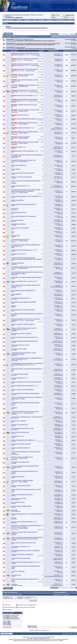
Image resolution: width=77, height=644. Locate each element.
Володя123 (14, 523)
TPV (12, 56)
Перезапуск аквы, (25, 462)
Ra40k (13, 469)
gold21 (13, 120)
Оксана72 (14, 487)
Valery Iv (13, 251)
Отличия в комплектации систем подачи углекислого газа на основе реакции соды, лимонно (27, 258)
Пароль (53, 17)
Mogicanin (14, 102)
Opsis (13, 292)
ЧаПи (35, 20)
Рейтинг (41, 51)
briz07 (60, 441)
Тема (12, 51)
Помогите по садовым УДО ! (20, 425)
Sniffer (60, 162)
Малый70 (14, 221)
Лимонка (14, 306)
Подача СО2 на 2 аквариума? (20, 228)
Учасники (41, 20)
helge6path (58, 55)
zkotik (13, 325)
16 (67, 182)
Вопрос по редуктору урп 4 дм (20, 345)
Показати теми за (30, 597)
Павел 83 (13, 507)
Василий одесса (15, 454)
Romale (59, 116)
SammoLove (14, 355)
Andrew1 (59, 303)
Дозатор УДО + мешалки (19, 421)
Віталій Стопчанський (39, 638)
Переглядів (73, 51)
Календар (50, 20)
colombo (59, 138)
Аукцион (19, 20)
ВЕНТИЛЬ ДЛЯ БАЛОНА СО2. (20, 432)
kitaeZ (60, 182)
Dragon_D (59, 548)
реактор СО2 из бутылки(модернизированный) (25, 393)
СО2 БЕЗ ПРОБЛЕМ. (18, 263)
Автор (16, 51)
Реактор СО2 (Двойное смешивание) (22, 554)
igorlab (60, 449)
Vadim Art (13, 288)
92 (67, 482)
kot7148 (13, 242)
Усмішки (5, 622)
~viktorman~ (14, 395)
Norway (13, 279)
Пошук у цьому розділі (70, 37)
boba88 (13, 82)
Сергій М (59, 66)
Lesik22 (13, 201)
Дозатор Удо (15, 208)
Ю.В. (12, 371)
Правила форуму (7, 627)
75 (67, 138)
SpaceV (13, 405)
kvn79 (13, 255)
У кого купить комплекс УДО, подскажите (23, 216)
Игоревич (14, 441)
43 (67, 186)
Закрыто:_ (21, 177)
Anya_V (13, 474)
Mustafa (13, 581)
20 (67, 119)
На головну (66, 634)
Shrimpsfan (58, 387)
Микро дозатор (16, 169)
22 (67, 286)
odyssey (13, 576)
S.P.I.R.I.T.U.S (15, 529)
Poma (13, 163)
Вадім (60, 365)
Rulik (60, 225)
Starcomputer (14, 77)
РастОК (59, 507)
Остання (72, 34)
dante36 (13, 282)
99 (67, 111)
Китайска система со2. (18, 477)
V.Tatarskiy (14, 225)
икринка (59, 299)
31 (67, 404)
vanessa (13, 148)
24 (67, 338)
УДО (13, 232)
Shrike (13, 383)
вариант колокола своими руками (21, 506)
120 (67, 91)
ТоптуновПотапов (57, 187)
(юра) (13, 233)
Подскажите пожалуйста (19, 224)
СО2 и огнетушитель (17, 220)
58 (67, 106)
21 (67, 151)
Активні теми (8, 20)
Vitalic (60, 92)
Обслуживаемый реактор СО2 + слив (22, 428)
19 (67, 299)
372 (67, 86)
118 (67, 241)
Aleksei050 (59, 496)
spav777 (13, 61)
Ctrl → (67, 34)
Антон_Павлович (57, 129)
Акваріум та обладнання (37, 15)
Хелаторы (14, 408)
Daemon (13, 129)
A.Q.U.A (13, 194)
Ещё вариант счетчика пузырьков (21, 333)
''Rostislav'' (14, 556)
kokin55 (13, 478)
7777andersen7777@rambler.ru (54, 576)
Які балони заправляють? (19, 165)
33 (67, 81)
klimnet (59, 555)
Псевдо (53, 15)
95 (67, 320)
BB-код (5, 621)
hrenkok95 (59, 295)
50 (67, 365)
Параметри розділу (57, 37)
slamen (13, 247)
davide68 (59, 60)
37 (67, 437)
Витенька (14, 335)
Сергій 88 (14, 535)
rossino (13, 445)
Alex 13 (13, 338)
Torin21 (59, 229)
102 (67, 413)
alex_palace (58, 97)
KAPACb (59, 205)
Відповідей (67, 51)
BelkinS (13, 187)
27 (67, 246)
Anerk (13, 544)
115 (67, 133)
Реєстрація (27, 20)
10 (67, 334)
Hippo (13, 93)
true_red (59, 237)
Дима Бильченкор (16, 500)
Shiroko (59, 192)
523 (67, 76)
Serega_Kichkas (57, 342)
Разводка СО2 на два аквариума (21, 444)
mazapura (59, 499)
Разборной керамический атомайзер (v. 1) (24, 440)
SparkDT (13, 237)
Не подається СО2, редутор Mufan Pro (23, 173)
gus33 (13, 400)
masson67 (59, 133)
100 (67, 143)
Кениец (13, 116)
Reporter (13, 322)
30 (67, 522)
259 (67, 70)
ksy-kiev (59, 478)
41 (67, 128)
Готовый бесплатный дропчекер (21, 558)
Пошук (70, 20)
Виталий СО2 (15, 418)
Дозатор (14, 518)
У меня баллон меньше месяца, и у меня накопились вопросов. (24, 353)
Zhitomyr (13, 307)
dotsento (13, 504)
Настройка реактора (17, 200)
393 (67, 101)
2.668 (67, 55)
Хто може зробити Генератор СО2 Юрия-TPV (25, 341)
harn (60, 101)
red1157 (59, 552)
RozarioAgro (14, 430)
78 (67, 268)
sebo (60, 278)
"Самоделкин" (8, 16)
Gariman (59, 76)
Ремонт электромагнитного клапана (22, 494)
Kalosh (59, 210)
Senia (13, 170)
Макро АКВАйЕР (16, 294)
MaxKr (13, 422)
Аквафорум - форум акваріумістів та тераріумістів (17, 15)
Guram (13, 409)
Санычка (13, 434)
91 (67, 458)
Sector (13, 316)
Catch (60, 106)
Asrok (13, 391)
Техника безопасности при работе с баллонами (25, 550)
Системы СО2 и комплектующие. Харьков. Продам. (27, 417)
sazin (12, 72)
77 (67, 124)
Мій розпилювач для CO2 (19, 212)
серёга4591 (58, 394)
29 (67, 580)
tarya (12, 166)
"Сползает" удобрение (18, 571)
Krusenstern (14, 414)
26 (67, 563)
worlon (13, 492)
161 (67, 161)
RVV (12, 67)
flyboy (13, 295)
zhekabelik (14, 463)
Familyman (59, 379)
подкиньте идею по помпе (19, 349)
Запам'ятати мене (69, 15)
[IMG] (4, 623)
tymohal (13, 174)
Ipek (12, 387)
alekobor (13, 437)
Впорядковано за (7, 597)
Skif (12, 107)
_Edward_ (14, 178)
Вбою (13, 139)
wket (60, 112)
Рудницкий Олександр (17, 585)
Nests (13, 229)
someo (60, 355)
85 (67, 527)
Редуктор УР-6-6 (16, 575)
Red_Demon (14, 210)
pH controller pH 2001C (18, 502)
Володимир (14, 331)
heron (13, 366)
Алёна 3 (13, 197)
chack (60, 241)
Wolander (13, 426)
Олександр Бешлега (11, 41)
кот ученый (14, 299)
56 (67, 96)
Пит (12, 218)
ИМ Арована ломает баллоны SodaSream (24, 302)
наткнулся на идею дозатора (20, 374)
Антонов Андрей (57, 585)
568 (67, 65)
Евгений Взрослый (16, 511)
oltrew (60, 81)
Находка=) (14, 584)
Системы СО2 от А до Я (18, 254)
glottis (60, 251)
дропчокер (14, 510)
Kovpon (13, 569)
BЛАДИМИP (14, 88)
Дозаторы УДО (16, 236)
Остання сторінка (35, 55)
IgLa (12, 97)
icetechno (13, 496)
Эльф (13, 449)
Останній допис (53, 51)
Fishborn (13, 269)
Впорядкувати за (21, 597)
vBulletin (25, 637)
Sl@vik (59, 445)
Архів (71, 634)
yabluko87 (14, 342)
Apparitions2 (14, 346)
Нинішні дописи (60, 20)
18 (67, 359)
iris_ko (13, 559)
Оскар (60, 487)
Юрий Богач (14, 264)
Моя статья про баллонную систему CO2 (23, 543)
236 (67, 60)
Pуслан (59, 269)
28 (67, 282)
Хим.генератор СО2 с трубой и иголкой (23, 310)
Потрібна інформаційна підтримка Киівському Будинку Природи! (26, 28)
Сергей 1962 (14, 157)
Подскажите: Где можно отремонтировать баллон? (26, 277)
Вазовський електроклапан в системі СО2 (24, 204)
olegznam (14, 379)
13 (67, 370)
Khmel (60, 321)
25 (67, 148)
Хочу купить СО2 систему (19, 498)
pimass (59, 413)
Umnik (60, 315)
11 (67, 354)
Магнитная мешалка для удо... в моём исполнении (26, 514)
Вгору (75, 634)
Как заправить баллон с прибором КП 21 (23, 290)
